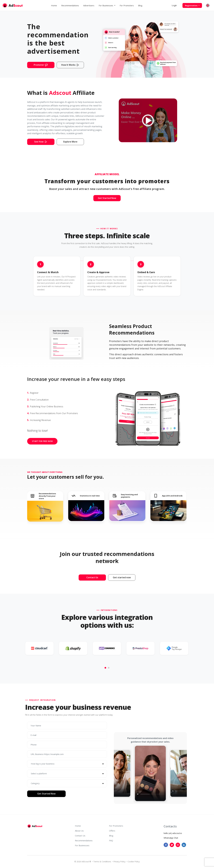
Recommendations (70, 5)
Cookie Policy (134, 862)
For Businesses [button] (106, 5)
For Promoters (127, 5)
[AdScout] (35, 826)
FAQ (111, 840)
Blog (140, 5)
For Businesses (82, 845)
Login (174, 5)
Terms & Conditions (102, 862)
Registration (191, 5)
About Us (79, 831)
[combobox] (67, 764)
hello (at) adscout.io (173, 833)
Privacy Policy (119, 862)
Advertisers (89, 5)
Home (54, 5)
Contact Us (80, 836)
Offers (112, 831)
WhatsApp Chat (171, 838)
